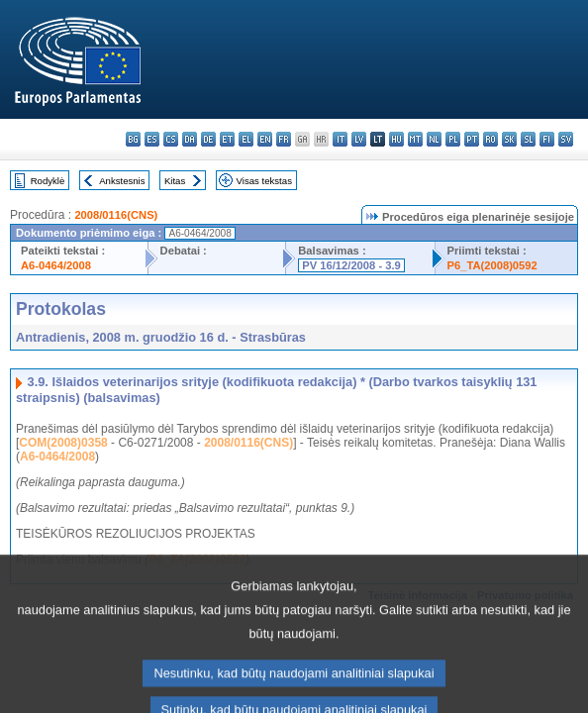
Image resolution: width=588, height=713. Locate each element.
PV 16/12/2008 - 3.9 (351, 265)
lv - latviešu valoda (359, 139)
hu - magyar (396, 139)
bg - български (133, 139)
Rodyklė (48, 181)
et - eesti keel (227, 139)
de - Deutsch (208, 139)
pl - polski (453, 139)
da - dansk (190, 139)
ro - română (490, 139)
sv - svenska (566, 139)
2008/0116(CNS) (116, 215)
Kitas (175, 181)
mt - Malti (415, 139)
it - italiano (340, 139)
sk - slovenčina (509, 139)
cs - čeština (171, 139)
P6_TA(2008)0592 (492, 265)
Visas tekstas (264, 181)
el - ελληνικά (246, 139)
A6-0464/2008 (56, 265)
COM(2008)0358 (63, 443)
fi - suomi (547, 139)
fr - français (284, 139)
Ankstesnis (122, 181)
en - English (265, 139)
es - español (152, 139)
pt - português (472, 139)
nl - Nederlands (434, 139)
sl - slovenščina (528, 139)
